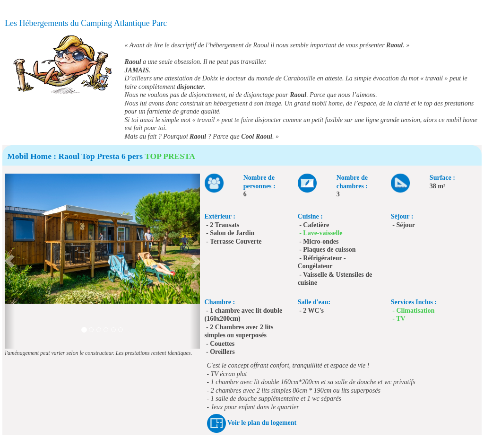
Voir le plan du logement (262, 423)
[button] (10, 261)
